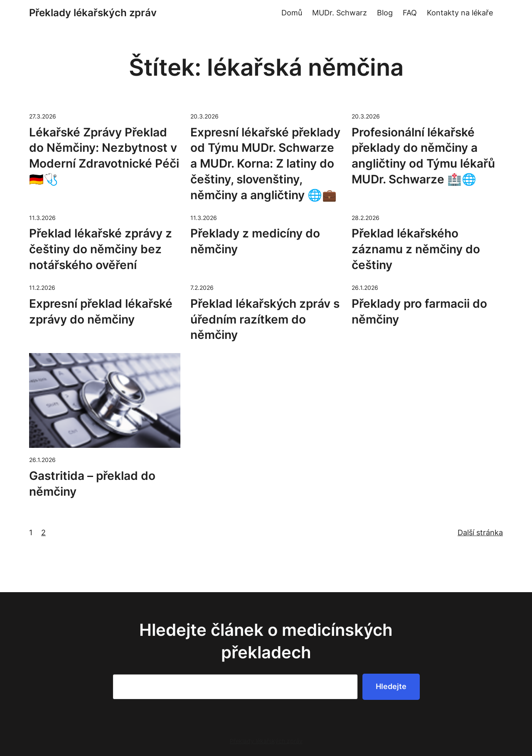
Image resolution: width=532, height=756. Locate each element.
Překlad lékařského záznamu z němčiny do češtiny (416, 249)
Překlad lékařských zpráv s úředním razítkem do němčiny (265, 319)
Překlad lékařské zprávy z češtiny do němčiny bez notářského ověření (101, 249)
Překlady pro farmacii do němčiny (419, 311)
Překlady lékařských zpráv (93, 13)
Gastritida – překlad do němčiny (92, 484)
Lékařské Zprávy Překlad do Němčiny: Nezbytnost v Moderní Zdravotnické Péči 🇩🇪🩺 (104, 156)
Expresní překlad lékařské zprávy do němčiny (101, 311)
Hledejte (391, 686)
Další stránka (480, 532)
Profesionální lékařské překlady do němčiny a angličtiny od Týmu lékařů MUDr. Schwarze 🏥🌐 (423, 156)
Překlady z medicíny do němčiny (255, 241)
